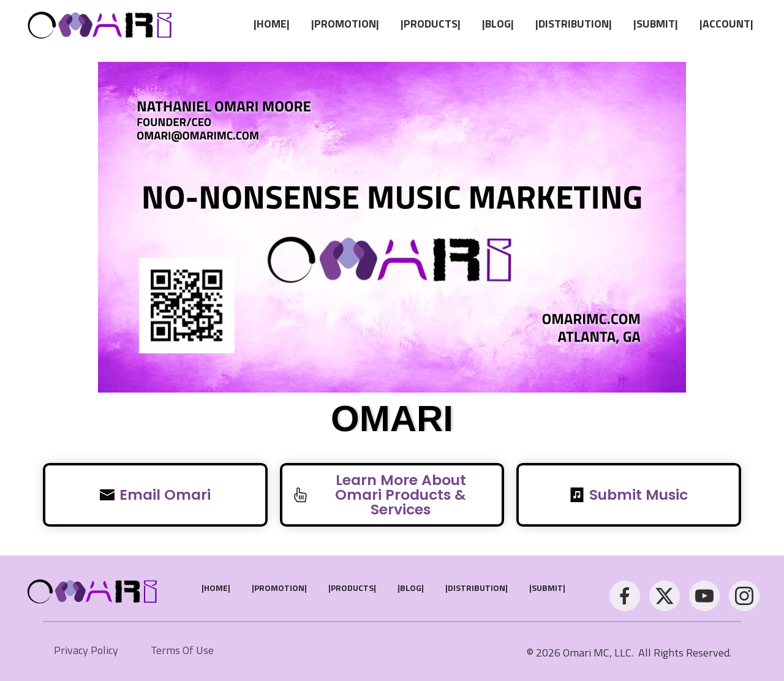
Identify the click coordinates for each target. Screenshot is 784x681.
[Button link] (155, 495)
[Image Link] (101, 24)
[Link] (272, 24)
